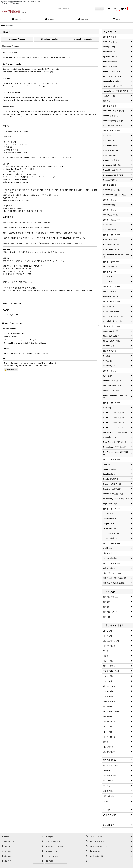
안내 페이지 (47, 261)
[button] (116, 20)
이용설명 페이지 (32, 158)
